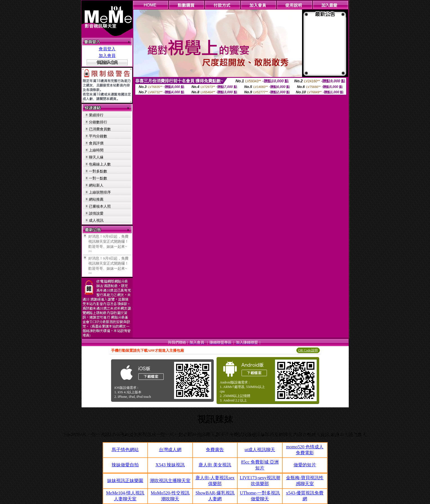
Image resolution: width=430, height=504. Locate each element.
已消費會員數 (100, 129)
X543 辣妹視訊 (170, 465)
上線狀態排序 (100, 192)
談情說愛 (96, 213)
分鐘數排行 (98, 122)
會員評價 (96, 143)
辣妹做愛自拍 (125, 465)
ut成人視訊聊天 (260, 450)
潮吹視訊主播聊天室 (170, 481)
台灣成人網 (170, 450)
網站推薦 (96, 199)
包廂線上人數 (100, 164)
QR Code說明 (308, 350)
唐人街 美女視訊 (215, 465)
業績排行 (96, 115)
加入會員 (107, 56)
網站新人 (96, 185)
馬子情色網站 (125, 450)
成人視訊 (96, 220)
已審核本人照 (100, 206)
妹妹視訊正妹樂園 (125, 481)
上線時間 (96, 150)
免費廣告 (215, 450)
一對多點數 (98, 171)
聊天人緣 (96, 157)
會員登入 (107, 49)
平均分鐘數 (98, 136)
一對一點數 (98, 178)
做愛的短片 (305, 465)
